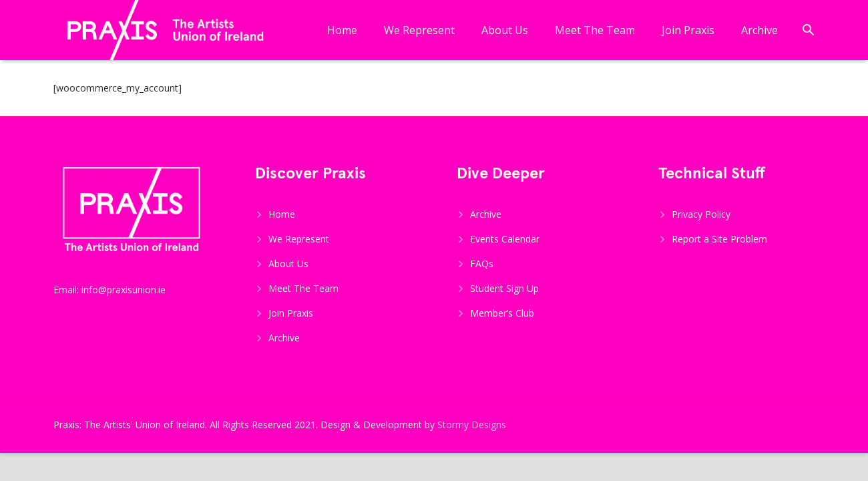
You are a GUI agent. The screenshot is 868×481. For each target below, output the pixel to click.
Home (282, 214)
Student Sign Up (504, 288)
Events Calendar (505, 239)
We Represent (299, 239)
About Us (288, 264)
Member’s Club (502, 313)
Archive (284, 338)
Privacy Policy (701, 214)
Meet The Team (303, 288)
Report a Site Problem (719, 239)
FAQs (482, 264)
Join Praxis (291, 313)
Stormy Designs (472, 425)
